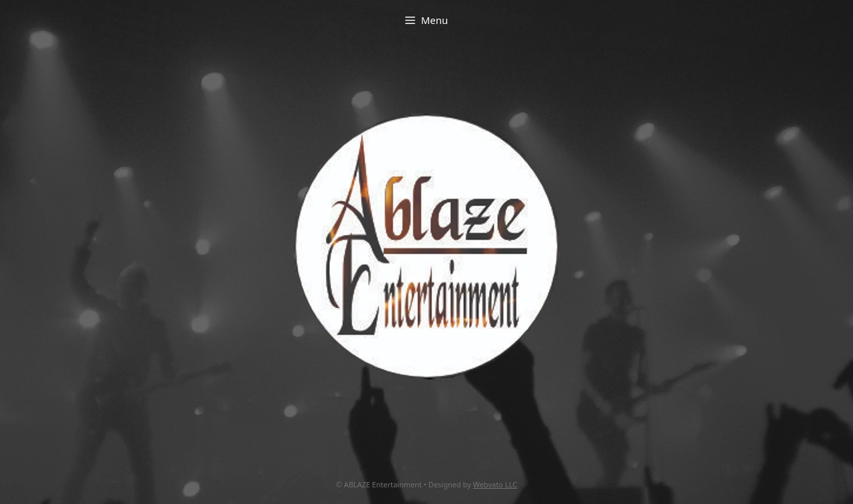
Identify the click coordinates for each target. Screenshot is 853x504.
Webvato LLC (495, 484)
